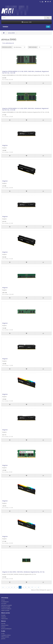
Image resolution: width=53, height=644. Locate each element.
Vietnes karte (4, 619)
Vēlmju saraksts (5, 637)
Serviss (3, 600)
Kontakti (3, 615)
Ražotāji (3, 623)
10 (29, 587)
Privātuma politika (6, 607)
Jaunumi (3, 639)
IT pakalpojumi (5, 602)
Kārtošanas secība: (7, 47)
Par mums (4, 603)
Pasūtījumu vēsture (6, 635)
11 (32, 587)
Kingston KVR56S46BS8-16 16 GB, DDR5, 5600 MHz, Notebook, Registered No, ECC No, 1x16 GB (25, 109)
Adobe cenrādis (5, 610)
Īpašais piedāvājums (6, 629)
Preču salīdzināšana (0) (8, 43)
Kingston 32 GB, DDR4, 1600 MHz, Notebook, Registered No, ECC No (23, 572)
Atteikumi (4, 617)
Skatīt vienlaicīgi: (33, 47)
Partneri (3, 627)
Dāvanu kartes (5, 625)
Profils (3, 633)
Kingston (5, 145)
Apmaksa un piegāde (7, 605)
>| (38, 587)
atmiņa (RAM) (11, 33)
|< (3, 587)
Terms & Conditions (6, 609)
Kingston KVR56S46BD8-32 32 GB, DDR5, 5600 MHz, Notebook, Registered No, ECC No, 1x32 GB (25, 72)
